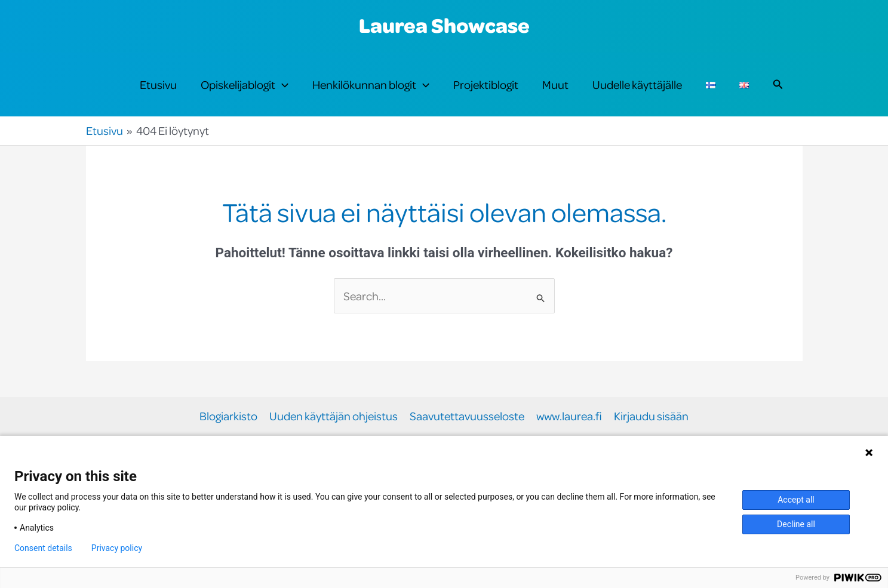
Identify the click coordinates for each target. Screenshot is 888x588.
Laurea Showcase (444, 25)
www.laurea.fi (569, 416)
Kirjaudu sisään (651, 416)
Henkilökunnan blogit (371, 85)
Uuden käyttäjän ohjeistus (334, 416)
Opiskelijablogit (245, 85)
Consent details (43, 548)
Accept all (796, 500)
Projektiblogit (486, 84)
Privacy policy (117, 548)
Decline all (796, 524)
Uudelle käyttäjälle (637, 84)
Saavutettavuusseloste (467, 416)
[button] (282, 85)
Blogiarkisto (228, 416)
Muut (555, 84)
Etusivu (158, 84)
